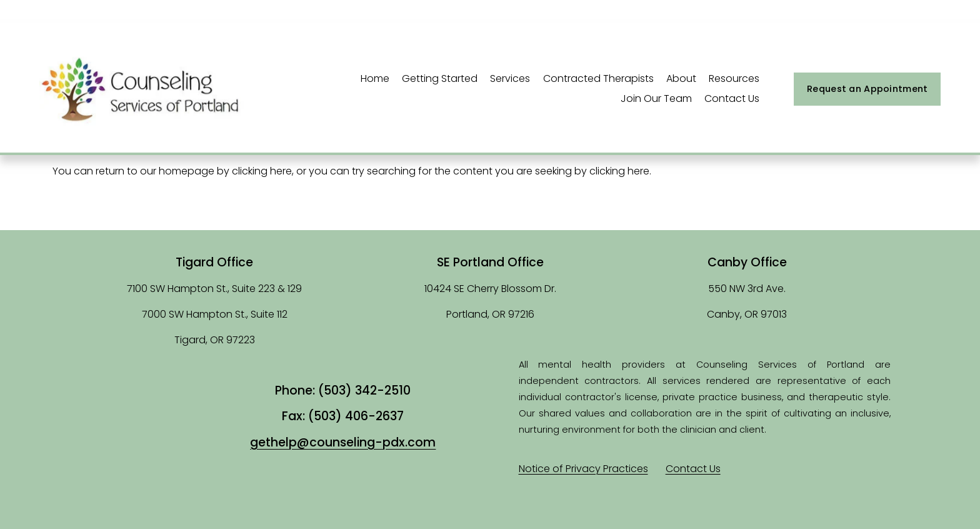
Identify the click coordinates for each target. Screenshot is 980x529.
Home (375, 78)
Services (510, 78)
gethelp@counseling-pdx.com (343, 443)
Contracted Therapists (598, 78)
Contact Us (732, 98)
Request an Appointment (867, 89)
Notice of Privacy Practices (583, 469)
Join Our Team (656, 98)
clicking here (262, 171)
